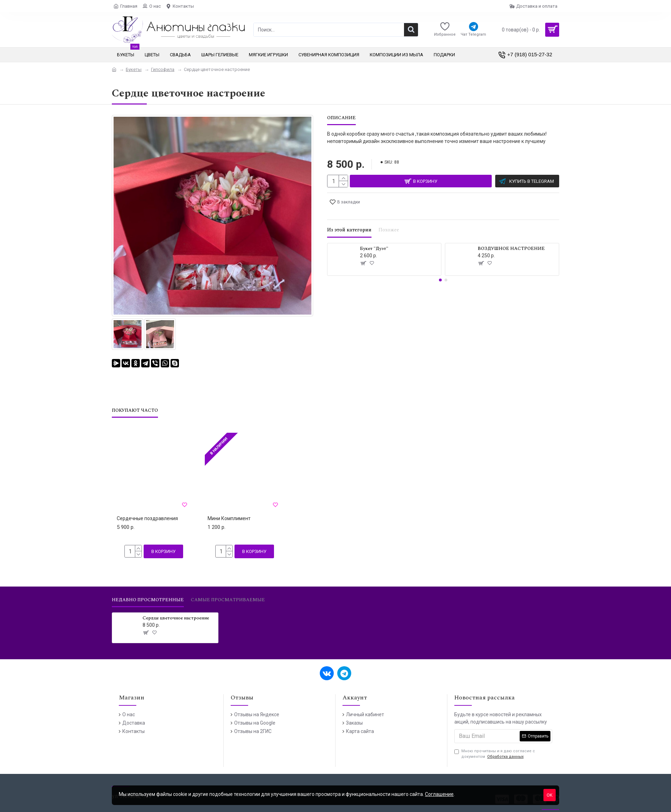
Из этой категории (349, 222)
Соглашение (439, 794)
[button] (440, 272)
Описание (341, 118)
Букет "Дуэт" (374, 240)
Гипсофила (163, 69)
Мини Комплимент (229, 510)
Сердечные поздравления (147, 510)
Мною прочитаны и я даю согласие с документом (495, 746)
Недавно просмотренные (148, 591)
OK (550, 795)
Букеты (134, 69)
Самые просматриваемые (228, 591)
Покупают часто (135, 402)
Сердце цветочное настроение (176, 609)
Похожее (389, 222)
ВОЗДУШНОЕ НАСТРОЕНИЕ (511, 240)
